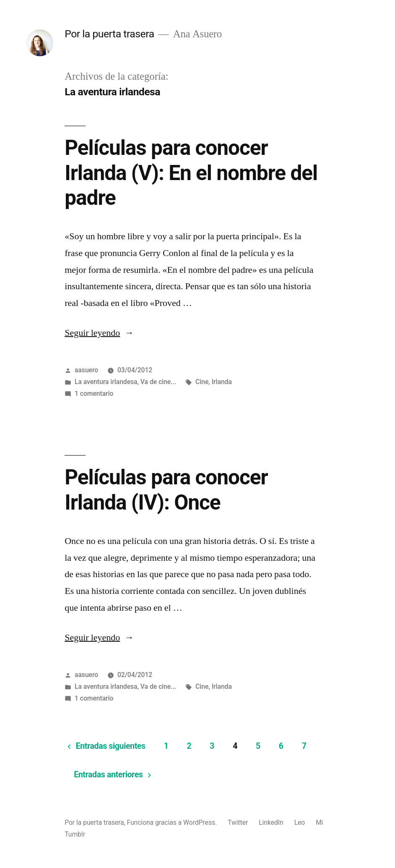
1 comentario (94, 393)
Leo (300, 822)
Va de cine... (158, 382)
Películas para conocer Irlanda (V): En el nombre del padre (191, 173)
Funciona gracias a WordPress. (173, 822)
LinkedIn (271, 822)
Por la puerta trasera (109, 34)
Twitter (238, 822)
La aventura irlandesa (106, 382)
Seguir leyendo (99, 333)
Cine (202, 382)
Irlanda (222, 382)
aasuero (86, 370)
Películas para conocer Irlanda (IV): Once (166, 490)
